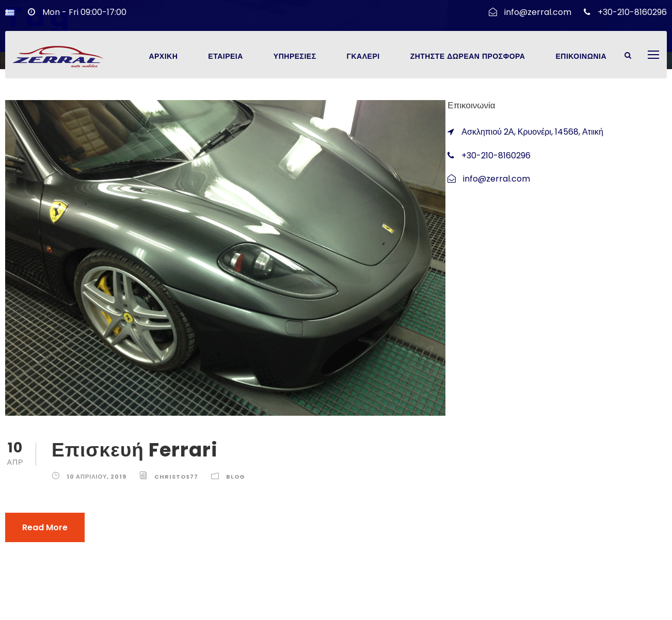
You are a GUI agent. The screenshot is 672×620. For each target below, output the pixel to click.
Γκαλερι (363, 56)
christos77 (176, 477)
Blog (236, 477)
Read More (45, 527)
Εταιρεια (226, 56)
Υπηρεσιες (295, 56)
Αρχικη (163, 56)
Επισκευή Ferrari (135, 450)
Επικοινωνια (581, 56)
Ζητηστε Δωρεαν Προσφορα (468, 56)
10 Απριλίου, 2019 (97, 477)
